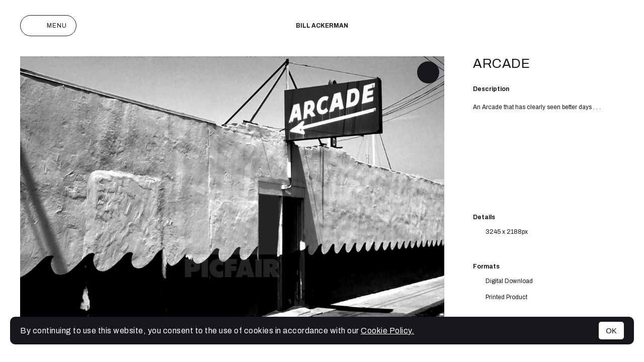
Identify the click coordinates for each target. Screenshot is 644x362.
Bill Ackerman (322, 26)
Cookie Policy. (387, 331)
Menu (48, 26)
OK (611, 331)
